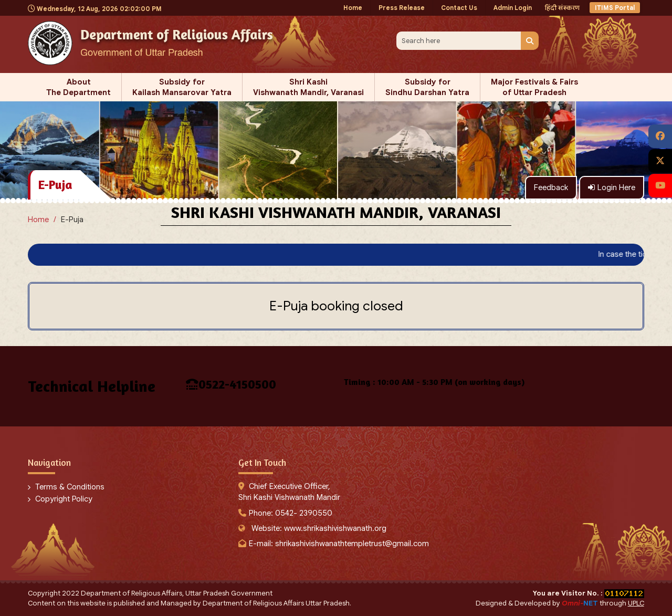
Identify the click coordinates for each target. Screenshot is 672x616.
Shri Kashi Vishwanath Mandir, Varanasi (308, 87)
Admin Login (513, 8)
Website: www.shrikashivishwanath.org (319, 528)
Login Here (612, 187)
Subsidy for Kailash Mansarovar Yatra (182, 87)
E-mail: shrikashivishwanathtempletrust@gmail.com (339, 544)
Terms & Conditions (70, 487)
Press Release (402, 8)
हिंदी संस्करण (562, 8)
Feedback (551, 187)
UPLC (636, 603)
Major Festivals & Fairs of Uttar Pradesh (534, 87)
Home (353, 8)
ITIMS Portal (615, 8)
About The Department (78, 87)
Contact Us (459, 8)
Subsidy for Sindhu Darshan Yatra (427, 87)
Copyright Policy (64, 499)
